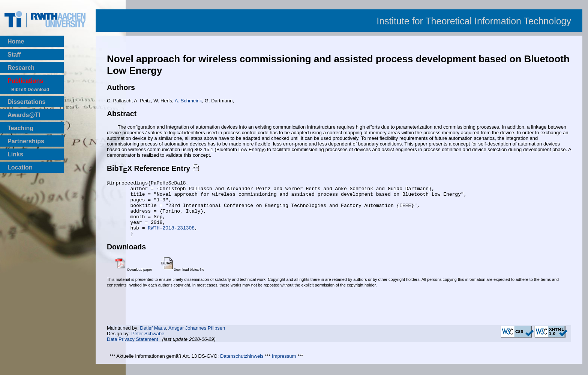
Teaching (20, 128)
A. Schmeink (188, 101)
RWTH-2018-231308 (171, 238)
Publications (25, 81)
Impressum (284, 367)
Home (16, 41)
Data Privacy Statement (133, 350)
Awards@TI (24, 115)
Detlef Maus (153, 339)
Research (21, 68)
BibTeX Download (30, 90)
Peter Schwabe (148, 345)
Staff (14, 55)
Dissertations (26, 102)
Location (20, 167)
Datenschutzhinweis (242, 367)
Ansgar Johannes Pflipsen (197, 339)
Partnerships (26, 141)
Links (15, 154)
